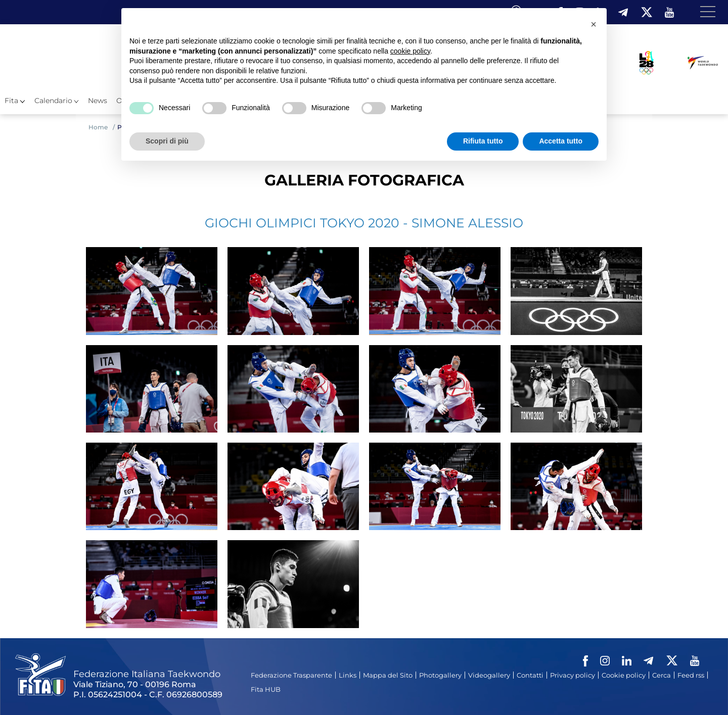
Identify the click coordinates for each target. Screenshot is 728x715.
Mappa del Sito (388, 675)
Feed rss (691, 675)
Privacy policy (573, 675)
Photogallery (440, 675)
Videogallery (489, 675)
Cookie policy (624, 675)
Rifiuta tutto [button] (483, 141)
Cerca (662, 675)
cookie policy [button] (410, 51)
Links (348, 675)
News (98, 101)
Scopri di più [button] (167, 141)
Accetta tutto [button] (561, 141)
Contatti (530, 675)
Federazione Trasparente (291, 675)
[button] (594, 24)
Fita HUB (266, 689)
